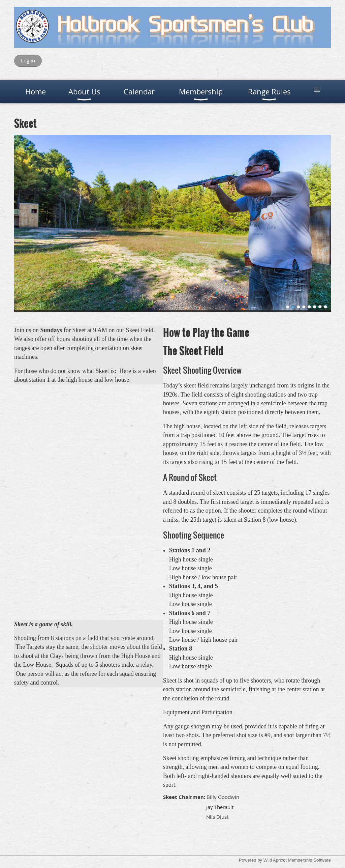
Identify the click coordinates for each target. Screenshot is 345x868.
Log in (28, 60)
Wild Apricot (275, 860)
